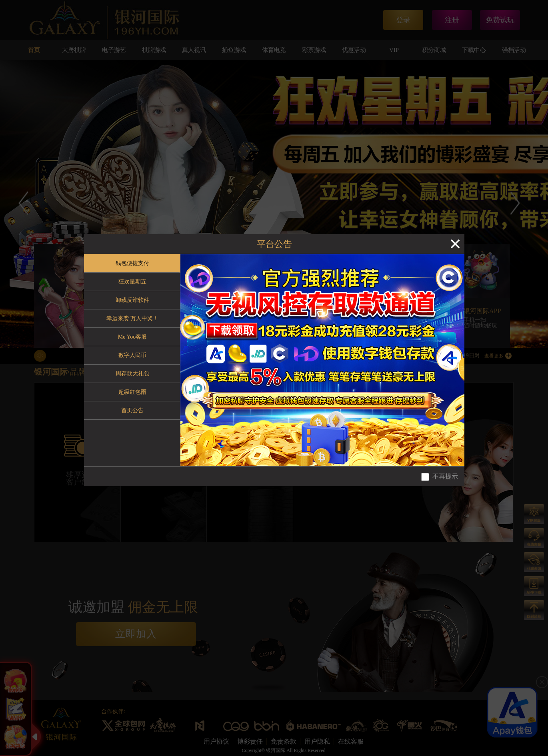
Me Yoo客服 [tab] (132, 337)
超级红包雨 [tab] (132, 392)
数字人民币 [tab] (132, 355)
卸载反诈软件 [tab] (132, 300)
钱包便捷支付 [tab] (132, 263)
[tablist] (132, 360)
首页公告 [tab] (132, 410)
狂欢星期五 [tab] (132, 282)
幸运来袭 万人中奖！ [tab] (132, 318)
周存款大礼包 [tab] (132, 374)
